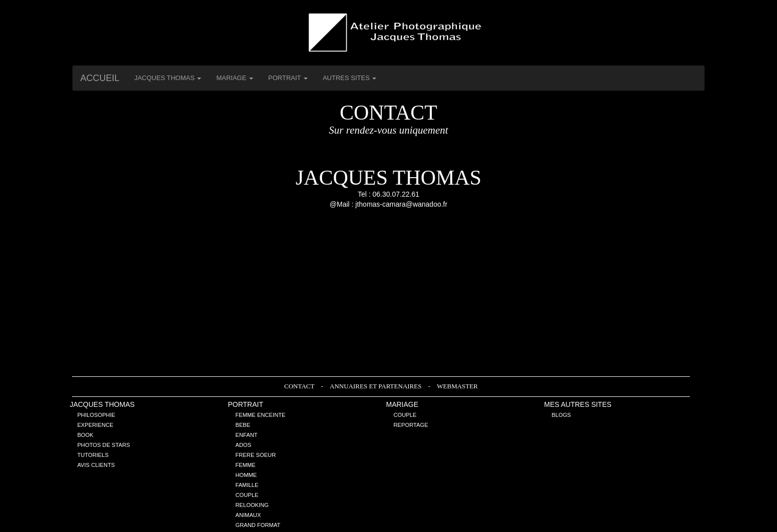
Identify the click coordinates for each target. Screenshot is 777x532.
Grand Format (258, 525)
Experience (95, 425)
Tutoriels (93, 455)
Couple (247, 495)
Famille (247, 485)
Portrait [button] (288, 78)
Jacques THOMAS (102, 404)
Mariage (402, 404)
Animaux (248, 515)
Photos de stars (103, 445)
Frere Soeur (255, 455)
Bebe (243, 425)
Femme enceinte (260, 415)
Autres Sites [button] (350, 78)
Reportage (411, 425)
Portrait (245, 404)
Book (85, 435)
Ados (243, 445)
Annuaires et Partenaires (376, 386)
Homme (246, 475)
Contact (300, 386)
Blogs (562, 415)
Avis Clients (96, 465)
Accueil (100, 78)
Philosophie (96, 415)
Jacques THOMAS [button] (168, 78)
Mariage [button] (235, 78)
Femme (245, 465)
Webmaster (457, 386)
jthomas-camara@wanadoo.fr (401, 204)
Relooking (252, 505)
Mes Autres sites (578, 404)
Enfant (246, 435)
